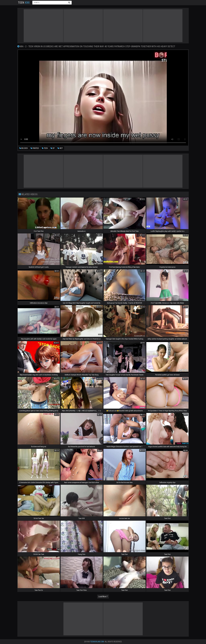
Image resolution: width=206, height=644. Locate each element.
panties (35, 148)
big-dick (23, 148)
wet (60, 148)
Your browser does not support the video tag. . (103, 98)
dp (53, 148)
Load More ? (103, 597)
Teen (24, 3)
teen (45, 148)
